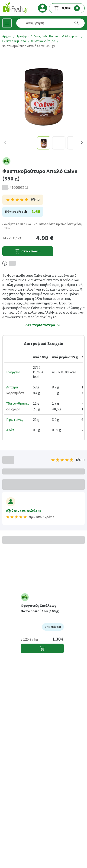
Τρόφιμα (23, 36)
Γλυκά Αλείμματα (14, 41)
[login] (42, 8)
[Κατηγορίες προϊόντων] (7, 23)
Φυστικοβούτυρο (43, 41)
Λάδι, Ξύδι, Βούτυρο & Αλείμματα (57, 36)
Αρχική (7, 36)
